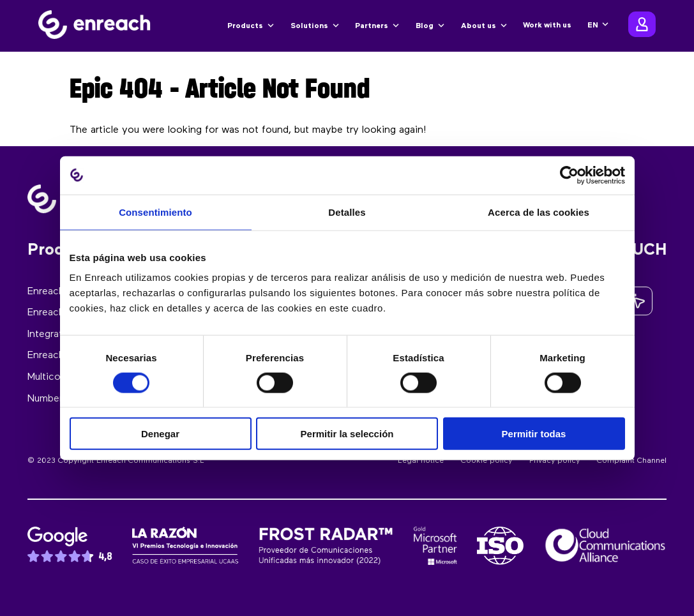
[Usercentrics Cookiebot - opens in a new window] (569, 175)
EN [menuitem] (593, 26)
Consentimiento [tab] (155, 212)
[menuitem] (598, 26)
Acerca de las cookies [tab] (539, 212)
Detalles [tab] (347, 212)
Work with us (547, 26)
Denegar (160, 434)
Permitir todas (534, 434)
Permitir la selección (347, 434)
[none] (598, 26)
